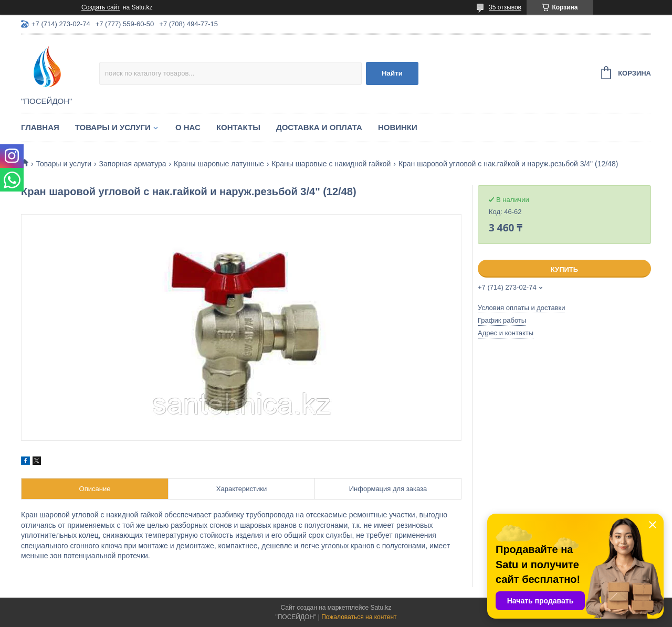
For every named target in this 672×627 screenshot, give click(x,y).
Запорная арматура (133, 164)
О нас (188, 127)
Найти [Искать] (392, 73)
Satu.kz (381, 608)
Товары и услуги (113, 127)
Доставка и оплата (319, 127)
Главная (40, 127)
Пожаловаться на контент (359, 617)
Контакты (238, 127)
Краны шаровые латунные (219, 164)
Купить (564, 269)
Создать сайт (101, 7)
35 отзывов (505, 7)
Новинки (398, 127)
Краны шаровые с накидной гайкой (331, 164)
